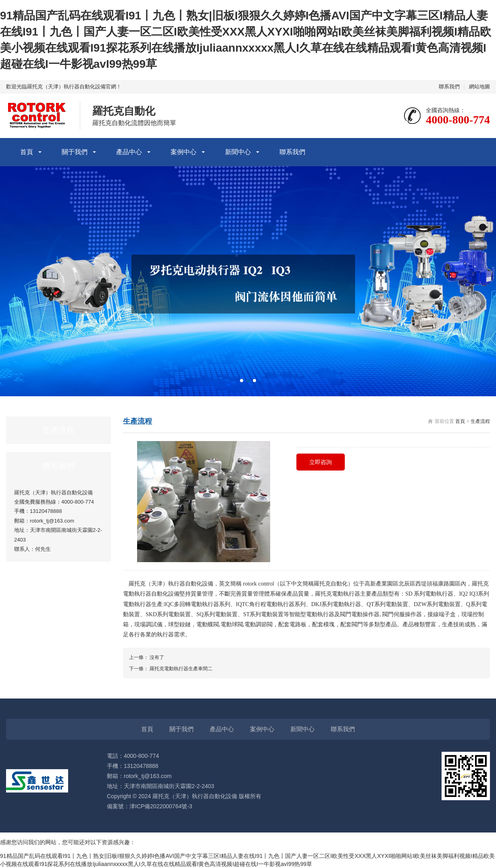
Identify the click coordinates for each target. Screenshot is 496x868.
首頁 (27, 152)
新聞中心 (238, 152)
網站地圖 (479, 87)
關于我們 (75, 152)
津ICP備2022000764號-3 (161, 806)
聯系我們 (449, 87)
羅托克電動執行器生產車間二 (181, 669)
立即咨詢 (321, 462)
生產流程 (480, 421)
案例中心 (183, 152)
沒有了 (157, 657)
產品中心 (129, 152)
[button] (242, 381)
